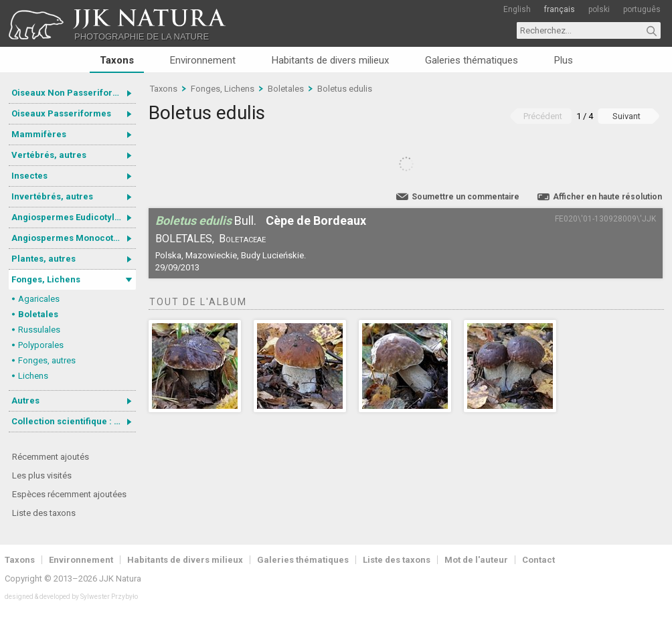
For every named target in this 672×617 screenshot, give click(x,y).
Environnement (203, 60)
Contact (538, 560)
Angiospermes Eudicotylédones (74, 217)
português (642, 9)
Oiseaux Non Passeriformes (71, 93)
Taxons (117, 60)
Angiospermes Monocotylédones (74, 238)
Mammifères (39, 134)
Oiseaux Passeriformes (61, 113)
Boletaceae (242, 239)
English (517, 9)
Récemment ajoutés (51, 457)
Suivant (626, 116)
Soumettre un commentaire (466, 197)
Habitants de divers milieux (330, 60)
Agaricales (39, 299)
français (560, 9)
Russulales (39, 330)
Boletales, (185, 239)
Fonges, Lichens (46, 279)
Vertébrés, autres (49, 155)
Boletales (38, 314)
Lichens (33, 376)
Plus (564, 60)
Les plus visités (42, 475)
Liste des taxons (44, 513)
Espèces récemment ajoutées (69, 494)
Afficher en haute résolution (607, 197)
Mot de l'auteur (476, 560)
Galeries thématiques (472, 60)
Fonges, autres (47, 360)
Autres (25, 401)
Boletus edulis (345, 89)
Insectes (29, 176)
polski (599, 9)
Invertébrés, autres (52, 196)
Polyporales (41, 345)
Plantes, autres (44, 259)
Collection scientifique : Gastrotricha (74, 421)
